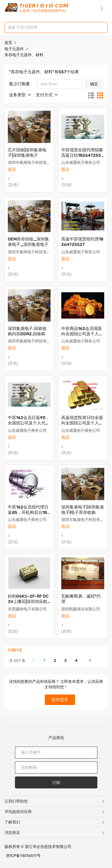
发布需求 (60, 700)
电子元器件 (15, 49)
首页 (8, 43)
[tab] (56, 801)
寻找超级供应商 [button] (55, 812)
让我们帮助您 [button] (55, 801)
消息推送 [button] (55, 833)
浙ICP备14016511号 (23, 856)
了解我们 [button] (55, 822)
